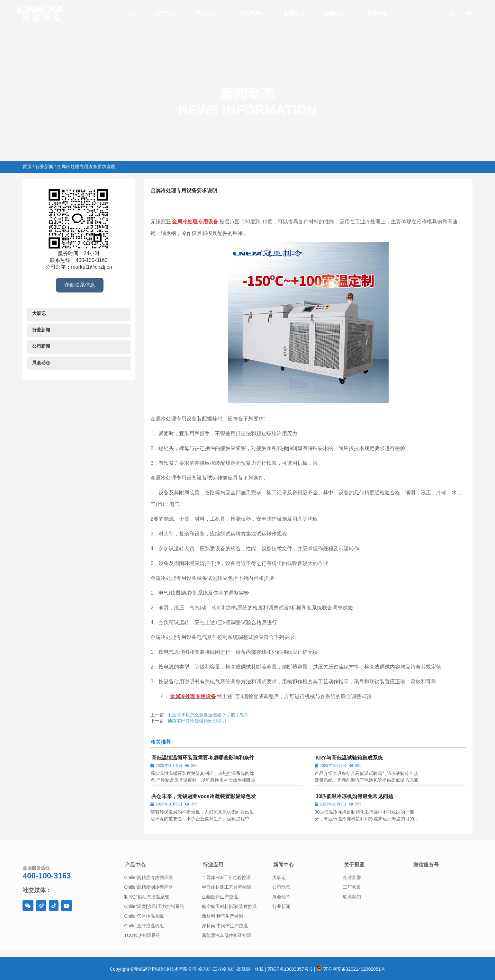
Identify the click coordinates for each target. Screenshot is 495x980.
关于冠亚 (354, 865)
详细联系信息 (80, 285)
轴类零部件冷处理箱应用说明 (197, 721)
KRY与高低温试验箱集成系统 (349, 758)
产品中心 (135, 865)
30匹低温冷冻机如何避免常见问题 (355, 796)
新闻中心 (283, 865)
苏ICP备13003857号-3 (290, 969)
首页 (27, 166)
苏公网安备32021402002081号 (351, 969)
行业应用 (213, 865)
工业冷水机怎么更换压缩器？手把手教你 (208, 715)
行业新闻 (44, 166)
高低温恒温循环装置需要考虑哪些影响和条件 (203, 758)
